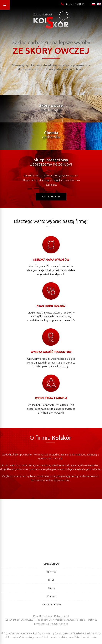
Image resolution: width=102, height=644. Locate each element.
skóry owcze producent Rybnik (18, 633)
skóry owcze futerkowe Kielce (44, 637)
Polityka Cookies (59, 624)
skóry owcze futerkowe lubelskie (76, 633)
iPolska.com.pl (61, 616)
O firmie (52, 572)
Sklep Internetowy (51, 604)
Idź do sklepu (51, 197)
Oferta (52, 580)
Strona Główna (52, 564)
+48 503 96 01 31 (72, 4)
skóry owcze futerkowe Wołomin (79, 637)
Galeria (52, 588)
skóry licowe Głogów (47, 633)
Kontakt (52, 596)
